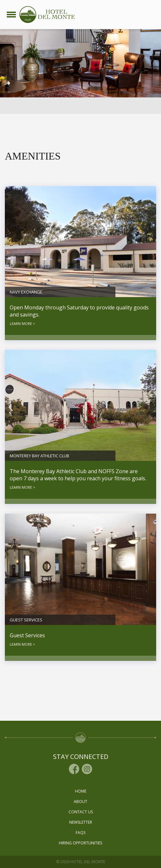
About (80, 801)
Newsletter (81, 822)
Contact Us (81, 812)
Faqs (80, 833)
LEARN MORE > (22, 323)
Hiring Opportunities (80, 843)
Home (81, 791)
